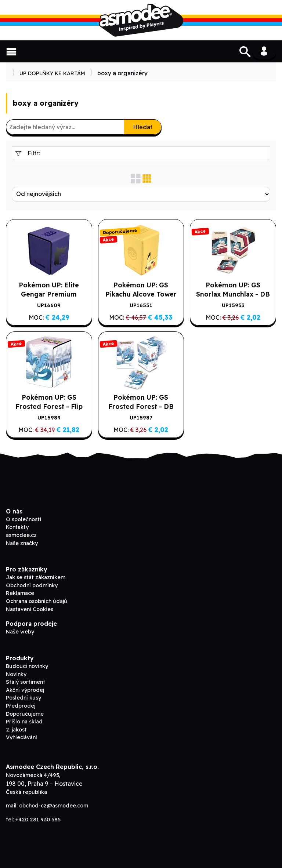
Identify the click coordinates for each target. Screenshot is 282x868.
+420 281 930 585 (38, 820)
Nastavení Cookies (30, 609)
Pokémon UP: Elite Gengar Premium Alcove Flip (49, 294)
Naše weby (20, 632)
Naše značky (22, 543)
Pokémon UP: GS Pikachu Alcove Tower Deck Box (141, 294)
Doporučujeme (25, 714)
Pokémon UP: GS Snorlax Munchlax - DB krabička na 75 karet (233, 294)
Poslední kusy (23, 698)
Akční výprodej (25, 690)
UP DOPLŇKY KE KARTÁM (52, 73)
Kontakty (17, 527)
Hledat (143, 127)
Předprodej (21, 706)
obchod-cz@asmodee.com (54, 806)
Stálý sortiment (26, 682)
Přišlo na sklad (24, 722)
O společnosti (23, 519)
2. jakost (16, 730)
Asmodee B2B (141, 20)
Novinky (16, 674)
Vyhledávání (21, 737)
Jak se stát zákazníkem (36, 577)
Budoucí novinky (27, 666)
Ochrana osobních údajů (37, 601)
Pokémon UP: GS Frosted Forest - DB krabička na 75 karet (141, 406)
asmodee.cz (21, 535)
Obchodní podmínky (32, 585)
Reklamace (20, 593)
